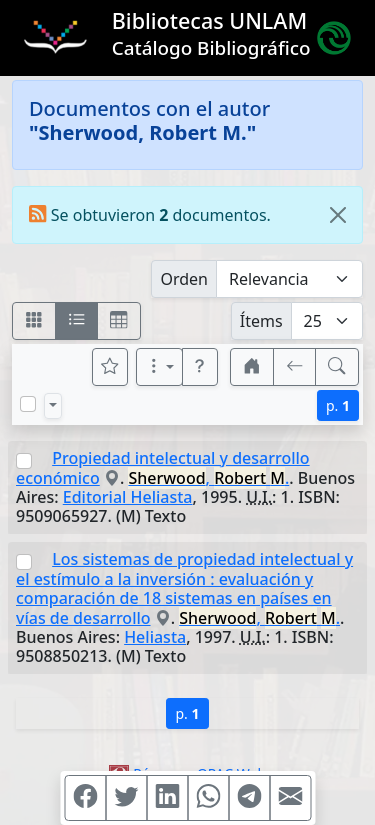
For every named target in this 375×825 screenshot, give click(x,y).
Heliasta (155, 637)
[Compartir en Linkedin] (167, 798)
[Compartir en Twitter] (126, 798)
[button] (200, 367)
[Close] (338, 215)
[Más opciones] (160, 367)
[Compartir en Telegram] (249, 798)
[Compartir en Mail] (290, 798)
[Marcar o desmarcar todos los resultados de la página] (28, 404)
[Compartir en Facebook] (85, 798)
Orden (184, 279)
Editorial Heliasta (128, 497)
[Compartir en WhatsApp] (208, 798)
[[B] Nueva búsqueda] (337, 367)
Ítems (261, 321)
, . (208, 478)
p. (338, 405)
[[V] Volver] (295, 367)
